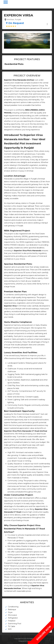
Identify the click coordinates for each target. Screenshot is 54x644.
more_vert (47, 24)
